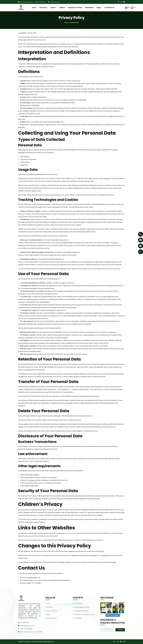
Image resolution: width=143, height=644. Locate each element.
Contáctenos (79, 604)
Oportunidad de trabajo (82, 607)
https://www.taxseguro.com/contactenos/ (57, 580)
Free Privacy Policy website (82, 232)
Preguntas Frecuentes (81, 611)
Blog (48, 614)
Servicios (50, 607)
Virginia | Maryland (54, 2)
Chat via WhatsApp (26, 629)
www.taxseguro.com (57, 122)
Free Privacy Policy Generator (69, 47)
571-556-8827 (41, 2)
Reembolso (78, 618)
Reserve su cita (52, 618)
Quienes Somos (52, 611)
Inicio (66, 23)
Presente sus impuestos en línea (85, 614)
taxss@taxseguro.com (25, 2)
